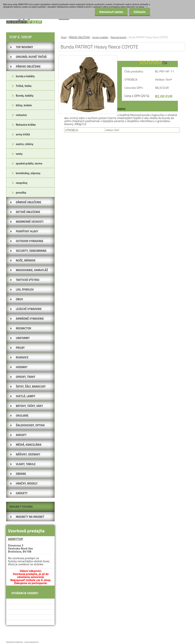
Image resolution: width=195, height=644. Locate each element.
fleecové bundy (118, 37)
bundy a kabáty (100, 37)
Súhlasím (139, 12)
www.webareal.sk (32, 642)
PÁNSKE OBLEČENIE (79, 37)
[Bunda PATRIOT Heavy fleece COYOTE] (88, 57)
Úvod (64, 37)
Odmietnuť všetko (110, 12)
